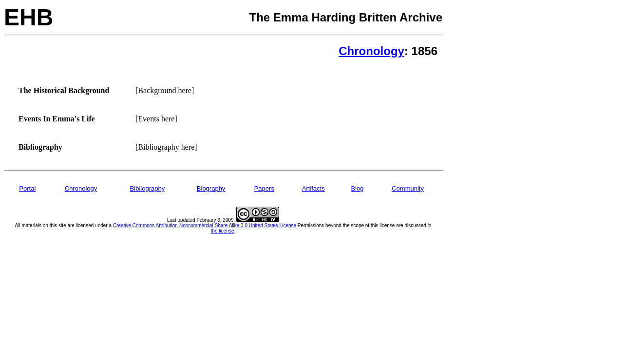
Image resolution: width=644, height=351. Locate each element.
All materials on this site (41, 225)
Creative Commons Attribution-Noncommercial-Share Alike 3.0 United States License (205, 225)
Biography (211, 188)
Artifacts (313, 188)
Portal (27, 188)
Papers (264, 188)
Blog (357, 188)
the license (223, 231)
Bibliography (148, 188)
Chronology (371, 51)
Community (408, 188)
